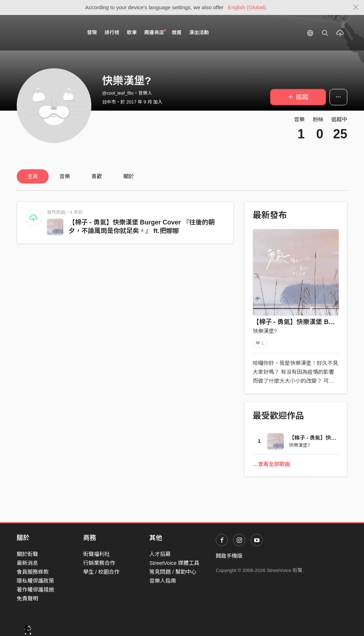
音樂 (65, 176)
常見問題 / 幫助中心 (173, 572)
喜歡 (97, 176)
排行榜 (112, 33)
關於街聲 (27, 554)
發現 (92, 33)
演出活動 (199, 33)
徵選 (177, 33)
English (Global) (247, 7)
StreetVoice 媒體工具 (174, 563)
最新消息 (27, 563)
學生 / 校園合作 (101, 572)
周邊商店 (155, 32)
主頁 (33, 176)
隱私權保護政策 (35, 581)
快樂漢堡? (265, 331)
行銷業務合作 (99, 563)
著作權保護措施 (35, 590)
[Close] (356, 7)
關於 (129, 176)
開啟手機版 (229, 556)
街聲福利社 (97, 554)
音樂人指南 (163, 581)
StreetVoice (46, 33)
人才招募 (160, 554)
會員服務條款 (33, 572)
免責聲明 (27, 598)
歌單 (132, 33)
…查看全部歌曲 (271, 464)
